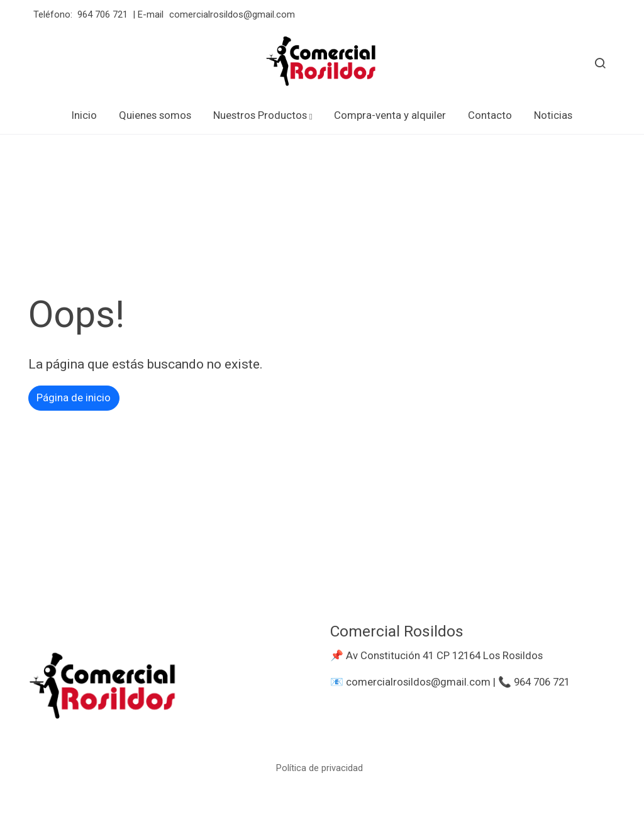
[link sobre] (171, 691)
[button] (263, 115)
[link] (322, 63)
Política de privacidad (319, 768)
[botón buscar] (600, 63)
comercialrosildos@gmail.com (233, 14)
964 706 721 (103, 14)
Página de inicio (74, 397)
